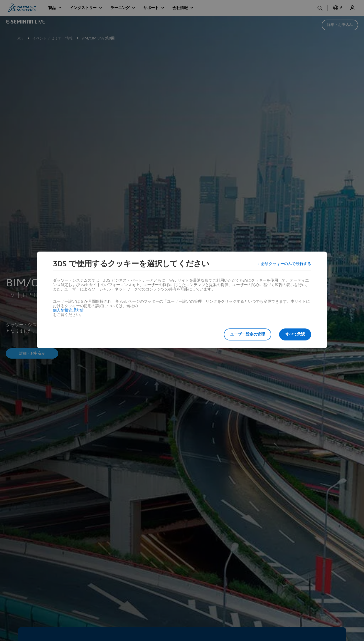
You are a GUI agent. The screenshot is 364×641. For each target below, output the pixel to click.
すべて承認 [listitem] (295, 334)
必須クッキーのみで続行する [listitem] (286, 264)
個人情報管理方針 (68, 310)
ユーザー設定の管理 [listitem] (248, 334)
